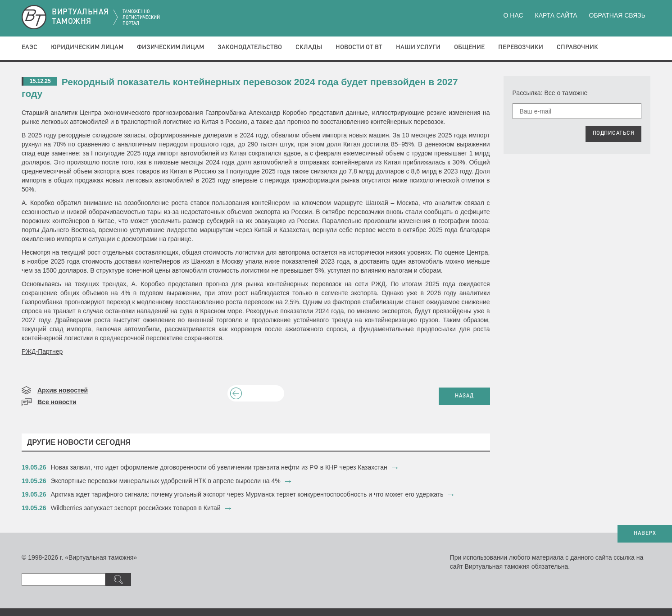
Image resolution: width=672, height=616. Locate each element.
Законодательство (250, 47)
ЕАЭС (30, 47)
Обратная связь (617, 15)
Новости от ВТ (359, 47)
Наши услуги (418, 47)
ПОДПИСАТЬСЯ (614, 133)
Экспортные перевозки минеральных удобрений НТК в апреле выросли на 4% (166, 481)
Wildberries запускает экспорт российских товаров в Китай (136, 508)
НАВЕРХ (645, 534)
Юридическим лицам (87, 47)
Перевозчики (521, 47)
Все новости (57, 402)
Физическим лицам (170, 47)
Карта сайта (556, 15)
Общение (469, 47)
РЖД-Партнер (42, 351)
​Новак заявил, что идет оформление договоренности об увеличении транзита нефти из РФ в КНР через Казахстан (219, 467)
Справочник (577, 47)
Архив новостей (63, 390)
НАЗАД (464, 396)
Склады (309, 47)
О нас (513, 15)
